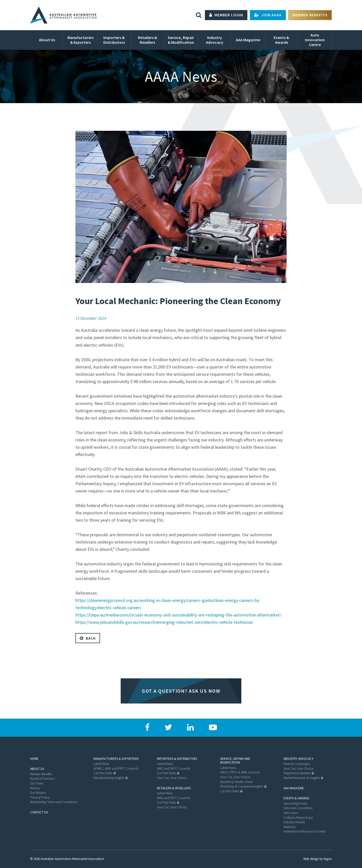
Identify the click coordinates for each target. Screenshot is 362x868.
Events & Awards (296, 798)
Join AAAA (268, 15)
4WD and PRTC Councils (173, 769)
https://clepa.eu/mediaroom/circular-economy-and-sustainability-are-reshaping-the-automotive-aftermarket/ (178, 615)
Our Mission (38, 793)
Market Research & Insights (302, 778)
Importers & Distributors (177, 759)
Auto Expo (291, 813)
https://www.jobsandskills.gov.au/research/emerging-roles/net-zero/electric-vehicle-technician (164, 622)
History (35, 788)
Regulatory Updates (297, 773)
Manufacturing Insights (109, 778)
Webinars (290, 827)
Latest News (101, 764)
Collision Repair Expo (298, 818)
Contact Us (39, 812)
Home (34, 759)
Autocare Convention (298, 808)
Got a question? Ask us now (181, 691)
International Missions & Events (305, 831)
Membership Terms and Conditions (54, 802)
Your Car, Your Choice (172, 778)
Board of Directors (42, 779)
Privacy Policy (40, 797)
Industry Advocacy (299, 759)
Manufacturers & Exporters (116, 759)
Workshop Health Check (236, 782)
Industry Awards (294, 822)
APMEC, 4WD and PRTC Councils (116, 769)
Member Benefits (310, 15)
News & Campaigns (297, 764)
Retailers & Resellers (174, 788)
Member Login (226, 15)
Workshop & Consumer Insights (242, 786)
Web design (311, 859)
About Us (37, 769)
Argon (328, 859)
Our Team (37, 783)
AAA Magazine (294, 788)
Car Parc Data (103, 773)
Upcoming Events (296, 803)
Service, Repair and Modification (235, 761)
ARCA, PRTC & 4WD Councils (240, 772)
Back (88, 638)
